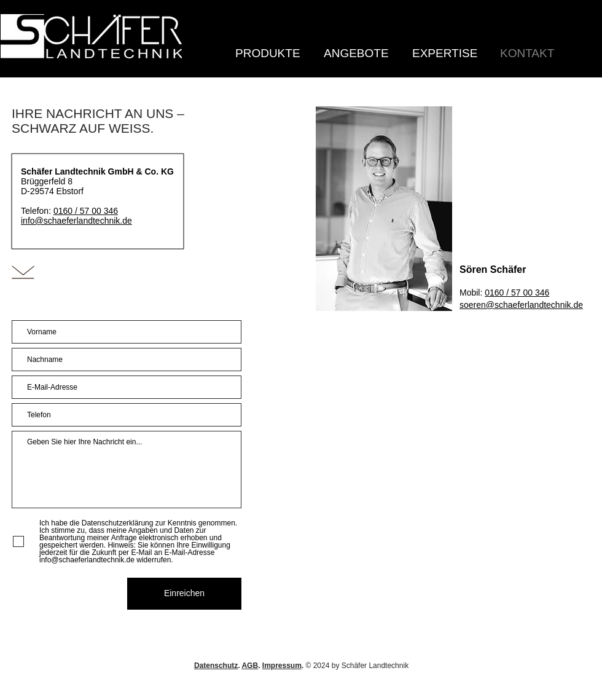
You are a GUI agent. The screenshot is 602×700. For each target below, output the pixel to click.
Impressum (282, 666)
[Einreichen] (184, 594)
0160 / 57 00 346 (86, 211)
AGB (250, 666)
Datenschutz (216, 666)
